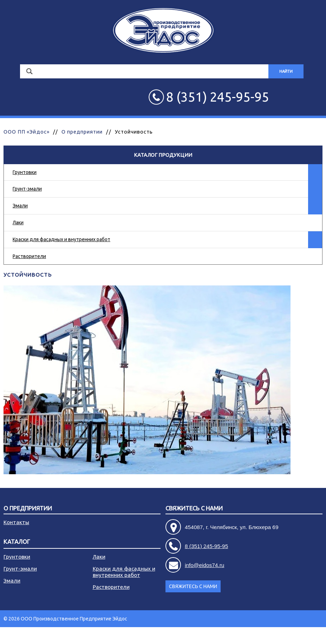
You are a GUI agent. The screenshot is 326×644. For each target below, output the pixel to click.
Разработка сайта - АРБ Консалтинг (282, 636)
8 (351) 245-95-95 (206, 546)
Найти (286, 71)
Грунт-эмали (27, 189)
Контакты (16, 522)
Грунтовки (25, 172)
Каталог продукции (163, 155)
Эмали (20, 206)
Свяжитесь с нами (194, 508)
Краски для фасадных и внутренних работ (61, 239)
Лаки (18, 223)
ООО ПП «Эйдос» (27, 132)
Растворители (29, 256)
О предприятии (82, 132)
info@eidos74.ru (204, 565)
